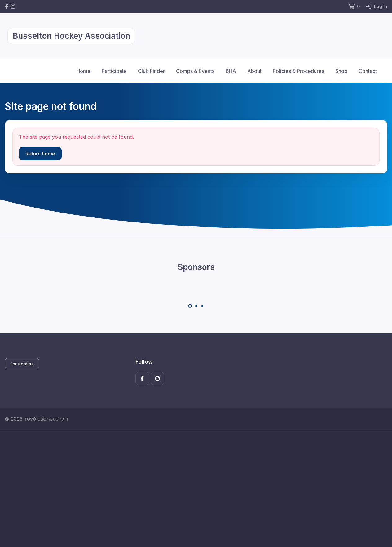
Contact (368, 71)
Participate (114, 71)
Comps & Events (195, 71)
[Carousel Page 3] (202, 306)
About (254, 71)
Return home (40, 154)
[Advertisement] (191, 489)
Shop (341, 71)
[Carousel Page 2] (196, 306)
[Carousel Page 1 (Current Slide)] (190, 306)
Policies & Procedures (298, 71)
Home (84, 71)
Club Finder (151, 71)
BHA (231, 71)
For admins (22, 364)
